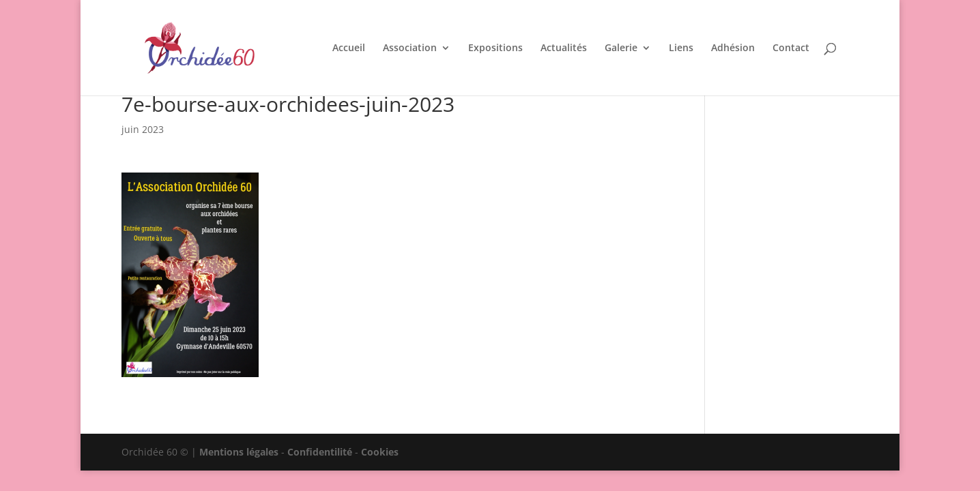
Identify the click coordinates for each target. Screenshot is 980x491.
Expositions (495, 48)
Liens (681, 48)
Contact (791, 48)
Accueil (349, 48)
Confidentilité (320, 452)
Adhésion (733, 48)
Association (410, 48)
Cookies (380, 452)
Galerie (621, 48)
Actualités (564, 48)
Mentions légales (239, 452)
